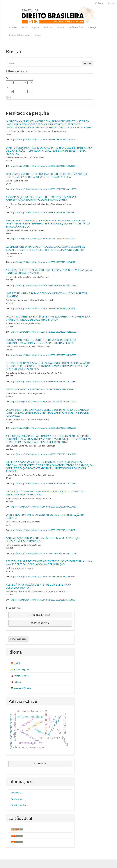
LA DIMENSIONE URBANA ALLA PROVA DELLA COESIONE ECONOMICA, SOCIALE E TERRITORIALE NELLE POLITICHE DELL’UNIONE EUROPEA (46, 248)
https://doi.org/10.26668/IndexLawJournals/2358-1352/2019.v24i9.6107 (43, 262)
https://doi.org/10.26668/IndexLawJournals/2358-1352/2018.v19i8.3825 (43, 166)
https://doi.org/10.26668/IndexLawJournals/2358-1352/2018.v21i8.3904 (43, 140)
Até (7, 88)
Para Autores (16, 799)
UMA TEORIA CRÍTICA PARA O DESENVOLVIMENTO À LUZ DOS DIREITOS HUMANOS (47, 295)
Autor (9, 97)
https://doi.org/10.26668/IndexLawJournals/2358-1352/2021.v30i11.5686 (43, 189)
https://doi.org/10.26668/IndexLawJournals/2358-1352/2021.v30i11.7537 (43, 553)
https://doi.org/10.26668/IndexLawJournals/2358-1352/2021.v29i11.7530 (43, 483)
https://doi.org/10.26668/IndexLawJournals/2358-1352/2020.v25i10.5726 (43, 454)
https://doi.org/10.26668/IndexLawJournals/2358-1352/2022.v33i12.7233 (43, 285)
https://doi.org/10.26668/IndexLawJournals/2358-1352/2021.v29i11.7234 (43, 381)
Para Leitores (17, 793)
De (7, 78)
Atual (25, 27)
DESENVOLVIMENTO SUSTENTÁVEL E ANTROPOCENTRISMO (40, 389)
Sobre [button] (61, 27)
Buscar (38, 35)
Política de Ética (76, 27)
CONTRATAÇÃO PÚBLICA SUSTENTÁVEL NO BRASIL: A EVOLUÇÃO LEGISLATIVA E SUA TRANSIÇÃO (43, 540)
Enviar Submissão (18, 639)
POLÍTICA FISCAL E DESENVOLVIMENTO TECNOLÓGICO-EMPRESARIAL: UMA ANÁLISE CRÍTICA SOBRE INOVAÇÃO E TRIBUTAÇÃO (49, 563)
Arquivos (36, 27)
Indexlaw (13, 27)
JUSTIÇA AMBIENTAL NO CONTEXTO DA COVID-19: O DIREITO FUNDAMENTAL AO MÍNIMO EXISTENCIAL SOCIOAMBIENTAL (41, 341)
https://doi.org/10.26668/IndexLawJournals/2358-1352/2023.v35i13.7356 (43, 355)
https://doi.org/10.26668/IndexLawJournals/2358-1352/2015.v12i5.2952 (43, 577)
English (17, 663)
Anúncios (48, 27)
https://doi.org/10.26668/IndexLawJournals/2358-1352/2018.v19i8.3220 (43, 212)
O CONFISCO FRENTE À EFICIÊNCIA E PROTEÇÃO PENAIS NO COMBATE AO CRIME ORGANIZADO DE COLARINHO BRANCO (48, 318)
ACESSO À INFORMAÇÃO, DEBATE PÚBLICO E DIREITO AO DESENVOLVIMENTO (38, 586)
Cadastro (99, 3)
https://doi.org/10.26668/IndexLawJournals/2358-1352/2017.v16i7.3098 (43, 600)
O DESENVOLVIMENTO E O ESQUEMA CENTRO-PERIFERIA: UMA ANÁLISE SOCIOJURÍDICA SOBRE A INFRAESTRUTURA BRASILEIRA (47, 175)
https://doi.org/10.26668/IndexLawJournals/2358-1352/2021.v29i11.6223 (43, 402)
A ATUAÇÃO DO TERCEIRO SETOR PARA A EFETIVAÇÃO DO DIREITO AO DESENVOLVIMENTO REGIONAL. (46, 493)
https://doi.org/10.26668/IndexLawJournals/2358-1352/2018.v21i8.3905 (43, 308)
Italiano (17, 682)
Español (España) (22, 669)
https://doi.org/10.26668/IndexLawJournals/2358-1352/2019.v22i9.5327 (43, 530)
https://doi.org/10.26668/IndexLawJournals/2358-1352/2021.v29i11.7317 (43, 507)
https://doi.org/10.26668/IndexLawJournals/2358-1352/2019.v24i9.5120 (43, 239)
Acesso (111, 3)
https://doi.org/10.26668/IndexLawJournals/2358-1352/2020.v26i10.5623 (43, 428)
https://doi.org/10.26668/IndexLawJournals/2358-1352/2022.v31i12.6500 (43, 332)
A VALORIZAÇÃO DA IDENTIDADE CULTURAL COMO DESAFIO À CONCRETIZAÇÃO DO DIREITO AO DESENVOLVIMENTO (41, 199)
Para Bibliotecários (19, 805)
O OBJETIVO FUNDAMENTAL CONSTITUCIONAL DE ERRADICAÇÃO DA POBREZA (45, 516)
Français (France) (21, 676)
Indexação (92, 27)
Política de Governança (20, 35)
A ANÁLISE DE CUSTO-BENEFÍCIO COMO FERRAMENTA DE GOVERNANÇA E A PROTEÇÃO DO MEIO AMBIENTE (49, 272)
